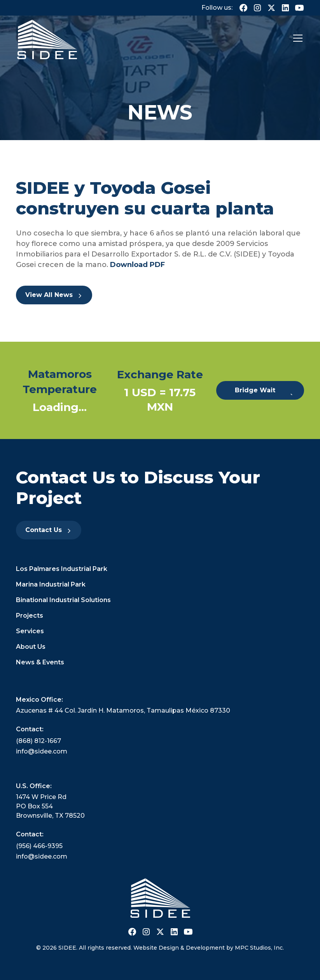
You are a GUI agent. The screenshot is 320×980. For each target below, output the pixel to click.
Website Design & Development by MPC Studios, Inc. (209, 948)
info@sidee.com (42, 751)
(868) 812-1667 (38, 741)
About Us (31, 647)
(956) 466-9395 (39, 846)
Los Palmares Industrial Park (62, 569)
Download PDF (136, 265)
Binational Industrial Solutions (63, 600)
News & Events (40, 662)
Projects (30, 616)
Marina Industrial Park (51, 584)
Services (30, 631)
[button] (296, 38)
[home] (47, 38)
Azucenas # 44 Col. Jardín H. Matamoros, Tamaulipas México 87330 (123, 710)
